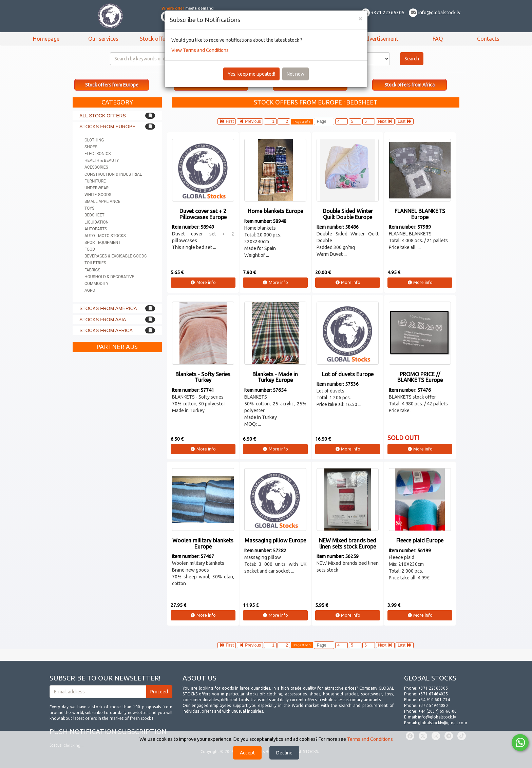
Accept (247, 753)
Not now (296, 74)
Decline (284, 753)
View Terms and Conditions (200, 50)
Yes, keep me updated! (251, 74)
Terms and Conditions (370, 739)
